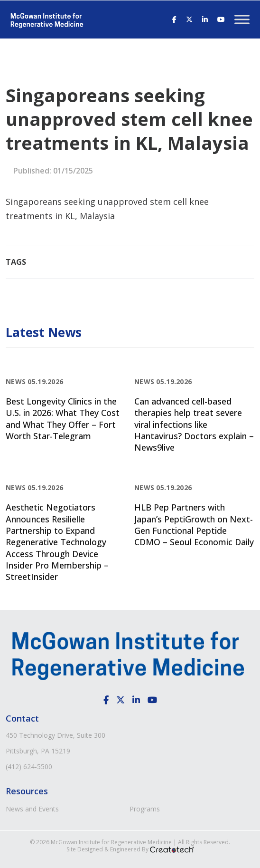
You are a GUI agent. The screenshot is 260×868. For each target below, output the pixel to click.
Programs (145, 809)
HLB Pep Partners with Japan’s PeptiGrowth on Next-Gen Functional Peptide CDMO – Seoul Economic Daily (194, 525)
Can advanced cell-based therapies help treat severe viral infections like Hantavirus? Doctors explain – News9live (194, 424)
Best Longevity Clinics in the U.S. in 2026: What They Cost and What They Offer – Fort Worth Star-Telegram (63, 419)
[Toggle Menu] (242, 19)
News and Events (32, 809)
